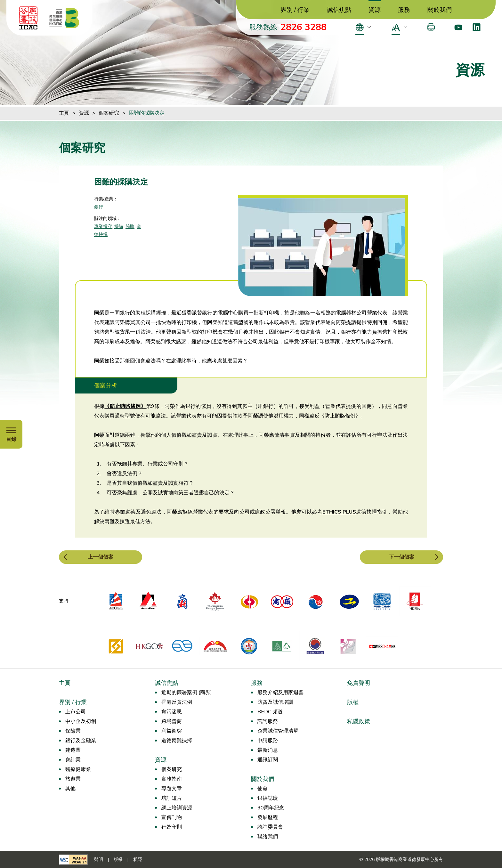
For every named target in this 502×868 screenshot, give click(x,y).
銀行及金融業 (81, 741)
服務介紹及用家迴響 (280, 693)
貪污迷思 (172, 712)
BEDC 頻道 (270, 712)
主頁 (64, 113)
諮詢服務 (268, 721)
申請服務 (268, 741)
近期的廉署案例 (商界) (187, 693)
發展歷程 (268, 817)
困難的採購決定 (147, 113)
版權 (353, 702)
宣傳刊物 (172, 817)
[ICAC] (28, 18)
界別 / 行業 (295, 10)
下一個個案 (401, 557)
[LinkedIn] (477, 27)
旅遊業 (73, 779)
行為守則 (172, 827)
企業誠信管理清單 (278, 731)
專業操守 (103, 227)
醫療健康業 (78, 769)
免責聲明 (359, 683)
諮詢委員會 (270, 827)
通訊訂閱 (268, 760)
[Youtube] (458, 27)
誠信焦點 (339, 10)
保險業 (73, 731)
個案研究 (109, 113)
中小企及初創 (81, 721)
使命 (263, 789)
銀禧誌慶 (268, 798)
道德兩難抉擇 (177, 741)
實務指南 (172, 779)
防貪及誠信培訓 (275, 702)
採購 (119, 227)
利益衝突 (172, 731)
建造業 (73, 750)
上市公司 (76, 712)
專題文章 (172, 789)
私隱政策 (359, 721)
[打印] (431, 27)
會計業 (73, 760)
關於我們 (440, 10)
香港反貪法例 (177, 702)
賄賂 (130, 227)
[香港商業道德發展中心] (64, 18)
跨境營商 (172, 721)
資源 (375, 10)
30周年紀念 (271, 808)
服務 (404, 10)
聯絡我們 (268, 837)
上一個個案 (101, 557)
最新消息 (268, 750)
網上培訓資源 (177, 808)
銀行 (99, 207)
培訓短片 (172, 798)
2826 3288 (304, 27)
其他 (70, 789)
